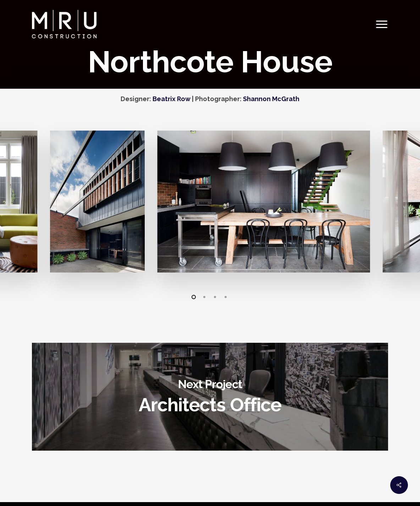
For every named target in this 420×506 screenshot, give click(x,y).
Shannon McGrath (271, 99)
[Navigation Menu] (382, 24)
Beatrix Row (172, 99)
